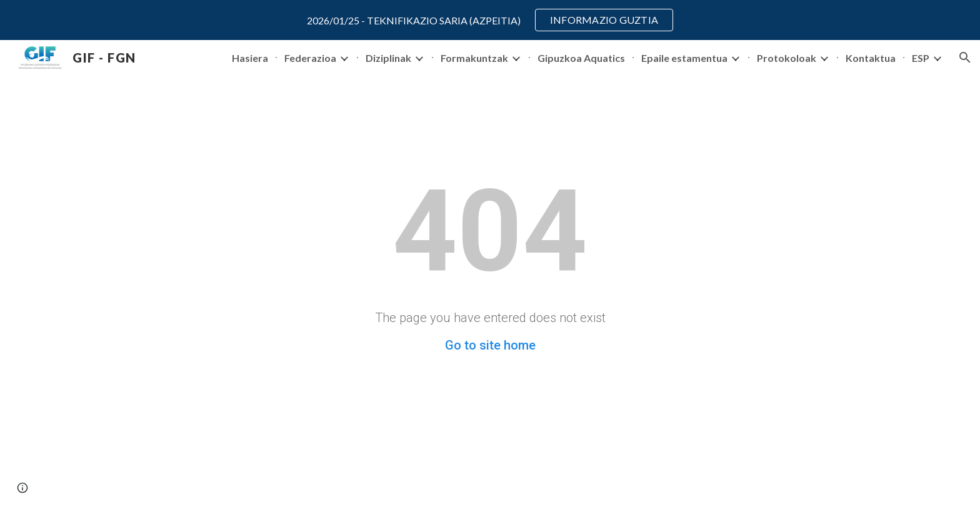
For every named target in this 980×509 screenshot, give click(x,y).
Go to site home (490, 345)
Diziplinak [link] (388, 58)
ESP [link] (921, 58)
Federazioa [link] (310, 58)
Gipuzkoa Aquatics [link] (581, 58)
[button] (965, 58)
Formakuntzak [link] (474, 58)
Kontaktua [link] (871, 58)
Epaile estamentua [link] (684, 58)
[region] (490, 20)
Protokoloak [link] (787, 58)
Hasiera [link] (250, 58)
